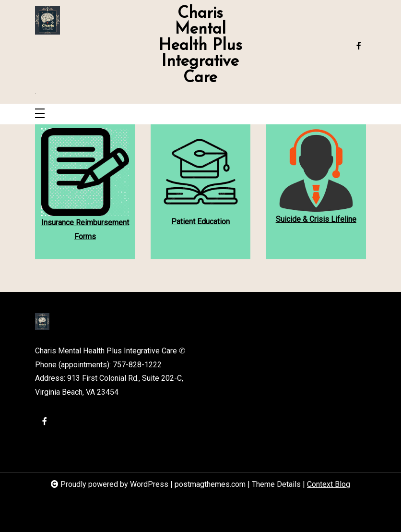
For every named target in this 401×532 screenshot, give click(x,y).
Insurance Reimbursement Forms (85, 230)
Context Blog (329, 484)
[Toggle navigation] (40, 114)
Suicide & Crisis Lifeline (316, 219)
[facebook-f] (359, 46)
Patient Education (200, 222)
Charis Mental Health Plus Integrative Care (200, 46)
